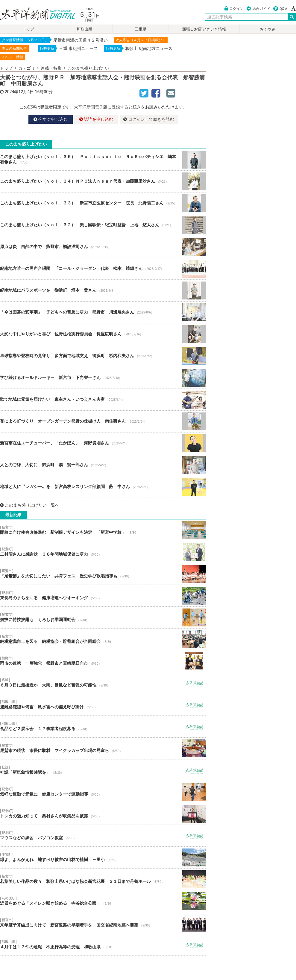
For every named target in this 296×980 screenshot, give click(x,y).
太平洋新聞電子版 (33, 14)
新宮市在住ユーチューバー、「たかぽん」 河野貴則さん (103, 443)
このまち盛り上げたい (88, 68)
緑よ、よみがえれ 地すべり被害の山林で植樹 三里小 (103, 857)
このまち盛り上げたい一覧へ (30, 505)
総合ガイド (258, 9)
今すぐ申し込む (50, 119)
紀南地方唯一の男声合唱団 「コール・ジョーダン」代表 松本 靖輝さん (103, 269)
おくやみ (268, 29)
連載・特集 (51, 68)
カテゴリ (27, 68)
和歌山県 (84, 29)
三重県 (141, 29)
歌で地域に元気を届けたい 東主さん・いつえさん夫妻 (103, 400)
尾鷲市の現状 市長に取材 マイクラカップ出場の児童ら (103, 748)
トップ (28, 29)
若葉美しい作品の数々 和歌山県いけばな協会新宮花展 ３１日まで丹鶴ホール (103, 879)
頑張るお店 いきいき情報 (204, 29)
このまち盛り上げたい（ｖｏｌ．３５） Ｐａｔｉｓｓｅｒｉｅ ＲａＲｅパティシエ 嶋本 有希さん (103, 160)
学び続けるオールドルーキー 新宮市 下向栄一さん (103, 378)
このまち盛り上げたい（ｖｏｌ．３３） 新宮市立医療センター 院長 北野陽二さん (103, 203)
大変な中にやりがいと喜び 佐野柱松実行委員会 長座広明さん (103, 334)
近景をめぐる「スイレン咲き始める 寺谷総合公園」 (103, 901)
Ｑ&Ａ (281, 9)
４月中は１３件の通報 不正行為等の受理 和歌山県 (103, 945)
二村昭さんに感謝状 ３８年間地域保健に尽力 (103, 552)
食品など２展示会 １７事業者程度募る (103, 727)
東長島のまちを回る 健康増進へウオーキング (103, 596)
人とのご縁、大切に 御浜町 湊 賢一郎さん (103, 465)
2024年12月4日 (19, 92)
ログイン (234, 9)
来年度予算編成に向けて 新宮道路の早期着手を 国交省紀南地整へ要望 (103, 923)
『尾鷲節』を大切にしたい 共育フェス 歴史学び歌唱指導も (103, 574)
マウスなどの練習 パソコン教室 (103, 836)
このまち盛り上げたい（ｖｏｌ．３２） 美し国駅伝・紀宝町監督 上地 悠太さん (103, 225)
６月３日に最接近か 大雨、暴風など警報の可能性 (103, 683)
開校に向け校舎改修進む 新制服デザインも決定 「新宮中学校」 (103, 530)
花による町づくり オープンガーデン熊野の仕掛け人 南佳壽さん (103, 421)
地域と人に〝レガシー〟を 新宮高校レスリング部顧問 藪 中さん (103, 487)
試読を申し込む (96, 119)
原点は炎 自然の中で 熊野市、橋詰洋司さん (103, 247)
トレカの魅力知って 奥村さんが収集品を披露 (103, 814)
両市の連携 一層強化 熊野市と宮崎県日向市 (103, 661)
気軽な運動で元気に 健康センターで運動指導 (103, 792)
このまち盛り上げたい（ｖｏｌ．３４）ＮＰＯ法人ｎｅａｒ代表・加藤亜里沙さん (103, 181)
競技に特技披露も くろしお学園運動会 (103, 617)
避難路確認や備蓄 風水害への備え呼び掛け (103, 705)
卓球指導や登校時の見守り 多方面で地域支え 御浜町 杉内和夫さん (103, 356)
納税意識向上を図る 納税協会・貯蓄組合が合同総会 (103, 639)
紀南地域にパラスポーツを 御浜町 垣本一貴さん (103, 291)
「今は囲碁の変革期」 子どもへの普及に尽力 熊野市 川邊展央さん (103, 312)
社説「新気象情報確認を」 (103, 770)
